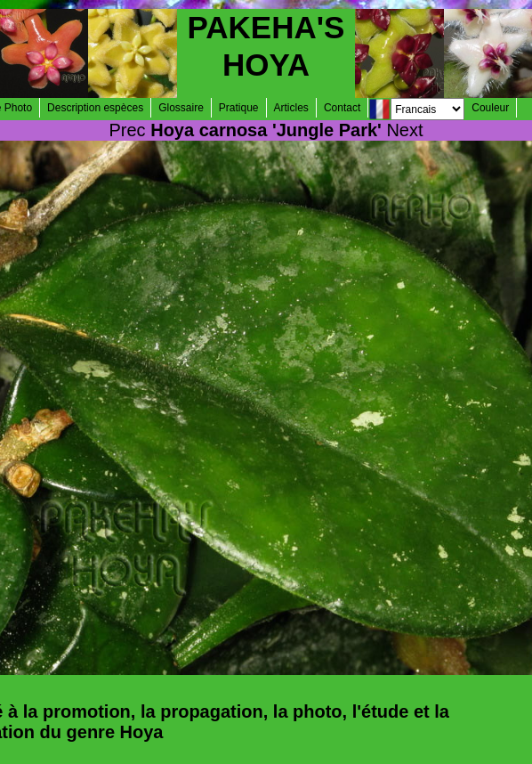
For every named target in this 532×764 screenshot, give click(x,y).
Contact (342, 108)
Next (404, 130)
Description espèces (95, 108)
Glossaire (181, 108)
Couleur (490, 108)
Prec (128, 130)
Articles (291, 108)
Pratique (239, 108)
